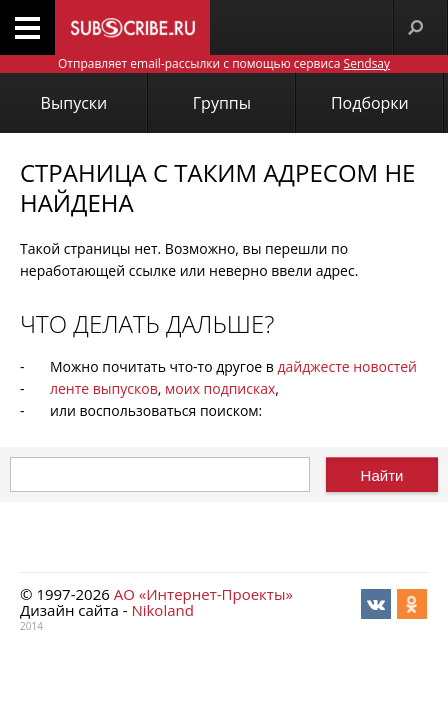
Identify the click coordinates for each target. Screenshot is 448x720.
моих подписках (220, 388)
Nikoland (162, 610)
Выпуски (74, 103)
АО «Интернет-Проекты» (203, 594)
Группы (222, 103)
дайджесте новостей (348, 366)
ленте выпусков (104, 388)
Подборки (370, 103)
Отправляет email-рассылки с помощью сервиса (224, 63)
